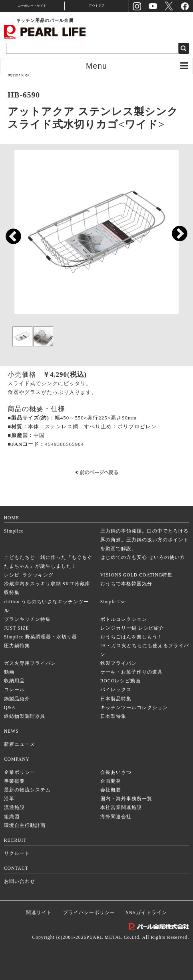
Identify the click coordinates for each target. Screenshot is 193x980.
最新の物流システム (27, 790)
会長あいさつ (116, 772)
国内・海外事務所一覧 (126, 799)
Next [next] (176, 230)
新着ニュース (20, 744)
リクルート (17, 854)
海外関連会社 (116, 817)
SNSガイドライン (146, 913)
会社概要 (111, 790)
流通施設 (14, 808)
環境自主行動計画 (25, 826)
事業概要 (14, 781)
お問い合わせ (20, 882)
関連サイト (39, 913)
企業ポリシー (20, 772)
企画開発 (111, 781)
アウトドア (97, 6)
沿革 (9, 799)
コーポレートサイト (32, 6)
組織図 (12, 817)
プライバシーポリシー (89, 913)
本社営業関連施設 (121, 808)
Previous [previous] (9, 233)
